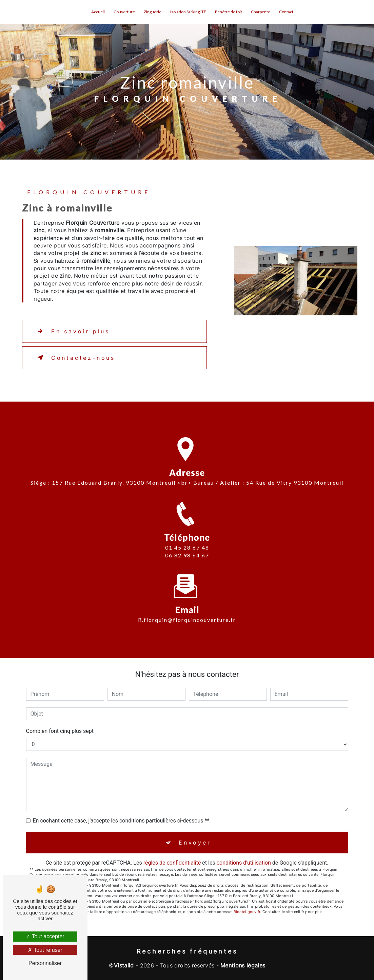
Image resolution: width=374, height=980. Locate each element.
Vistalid (124, 965)
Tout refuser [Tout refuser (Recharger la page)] (45, 950)
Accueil (98, 12)
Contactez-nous (75, 358)
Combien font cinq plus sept (60, 731)
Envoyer (195, 843)
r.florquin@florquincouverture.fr (187, 608)
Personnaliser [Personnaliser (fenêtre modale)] (45, 963)
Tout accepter (45, 936)
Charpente (261, 12)
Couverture (124, 12)
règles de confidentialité (172, 863)
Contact (286, 12)
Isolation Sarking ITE (188, 12)
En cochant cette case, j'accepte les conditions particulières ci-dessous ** (121, 821)
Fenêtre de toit (229, 12)
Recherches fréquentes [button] (187, 951)
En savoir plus (72, 331)
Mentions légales (243, 965)
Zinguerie (153, 12)
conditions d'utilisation (244, 863)
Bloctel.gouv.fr (247, 912)
